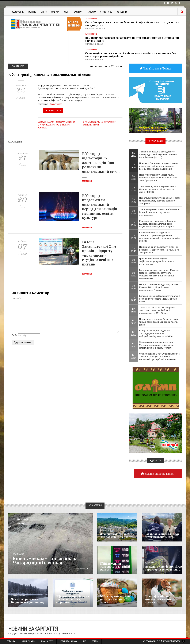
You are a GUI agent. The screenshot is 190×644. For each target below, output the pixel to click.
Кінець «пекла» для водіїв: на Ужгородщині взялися (45, 560)
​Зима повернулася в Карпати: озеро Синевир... (29, 601)
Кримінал (78, 12)
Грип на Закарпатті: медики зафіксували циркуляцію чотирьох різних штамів (157, 261)
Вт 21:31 (133, 310)
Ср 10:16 (133, 189)
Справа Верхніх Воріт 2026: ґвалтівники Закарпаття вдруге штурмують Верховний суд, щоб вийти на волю (160, 357)
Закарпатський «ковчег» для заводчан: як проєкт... (118, 535)
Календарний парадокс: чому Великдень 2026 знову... (116, 599)
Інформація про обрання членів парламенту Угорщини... (72, 599)
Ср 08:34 (133, 261)
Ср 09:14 (133, 224)
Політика (32, 12)
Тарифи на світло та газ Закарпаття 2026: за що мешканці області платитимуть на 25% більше (158, 310)
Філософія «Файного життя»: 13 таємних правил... (159, 599)
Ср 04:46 (133, 299)
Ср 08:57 (133, 237)
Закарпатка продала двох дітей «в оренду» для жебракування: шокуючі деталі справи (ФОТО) (158, 154)
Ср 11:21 (133, 166)
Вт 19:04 (133, 356)
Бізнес (44, 12)
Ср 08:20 (133, 274)
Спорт (66, 12)
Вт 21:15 (133, 322)
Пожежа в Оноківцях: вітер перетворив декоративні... (163, 568)
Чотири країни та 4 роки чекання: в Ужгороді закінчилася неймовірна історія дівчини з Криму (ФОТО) (157, 345)
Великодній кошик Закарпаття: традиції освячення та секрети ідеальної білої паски (159, 299)
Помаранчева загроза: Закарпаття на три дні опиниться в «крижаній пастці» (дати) (132, 39)
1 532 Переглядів (99, 66)
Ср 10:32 (133, 177)
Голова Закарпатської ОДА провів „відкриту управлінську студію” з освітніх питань (99, 253)
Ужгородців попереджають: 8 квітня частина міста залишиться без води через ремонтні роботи (130, 55)
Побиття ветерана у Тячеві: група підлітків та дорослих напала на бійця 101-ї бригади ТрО (159, 178)
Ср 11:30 (133, 154)
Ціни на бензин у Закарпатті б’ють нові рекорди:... (115, 567)
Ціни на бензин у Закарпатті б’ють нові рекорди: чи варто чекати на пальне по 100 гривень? (159, 250)
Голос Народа (105, 530)
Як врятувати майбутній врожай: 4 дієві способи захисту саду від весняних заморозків (159, 201)
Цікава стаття (53, 111)
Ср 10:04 (133, 201)
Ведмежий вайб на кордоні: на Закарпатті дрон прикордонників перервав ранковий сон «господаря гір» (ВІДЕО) (160, 237)
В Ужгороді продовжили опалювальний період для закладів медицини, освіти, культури (100, 207)
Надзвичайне (17, 12)
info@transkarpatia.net (65, 633)
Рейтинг (117, 66)
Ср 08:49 (133, 250)
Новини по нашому (18, 595)
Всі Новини (122, 12)
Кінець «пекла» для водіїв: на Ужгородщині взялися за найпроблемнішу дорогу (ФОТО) (156, 333)
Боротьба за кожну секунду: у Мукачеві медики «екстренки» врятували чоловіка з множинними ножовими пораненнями (159, 274)
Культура (55, 12)
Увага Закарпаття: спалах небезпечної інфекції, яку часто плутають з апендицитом (132, 24)
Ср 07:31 (133, 287)
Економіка (91, 12)
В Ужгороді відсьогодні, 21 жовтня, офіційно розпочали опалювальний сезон (101, 162)
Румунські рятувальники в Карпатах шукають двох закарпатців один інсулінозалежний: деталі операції (158, 224)
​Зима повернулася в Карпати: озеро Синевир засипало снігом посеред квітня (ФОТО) (158, 189)
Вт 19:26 (133, 345)
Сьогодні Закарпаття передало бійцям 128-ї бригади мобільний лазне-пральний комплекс (57, 125)
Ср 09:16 (133, 212)
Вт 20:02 (133, 333)
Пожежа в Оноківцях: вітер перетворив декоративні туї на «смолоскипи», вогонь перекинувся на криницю (159, 166)
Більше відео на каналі (159, 474)
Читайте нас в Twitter (157, 68)
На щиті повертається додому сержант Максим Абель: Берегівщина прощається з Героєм (159, 287)
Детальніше (88, 181)
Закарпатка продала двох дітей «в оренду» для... (162, 535)
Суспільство (106, 12)
